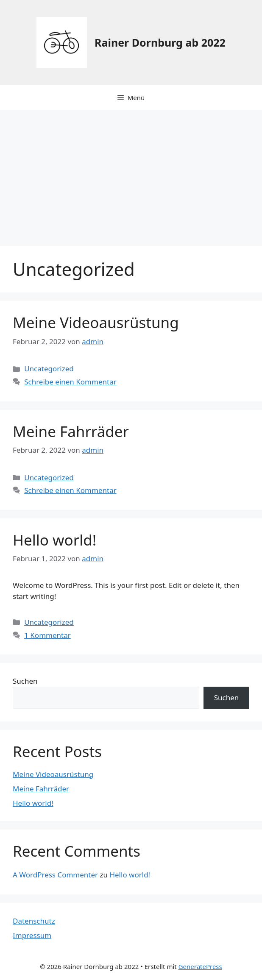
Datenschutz (34, 921)
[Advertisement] (131, 174)
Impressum (32, 935)
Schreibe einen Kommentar (70, 382)
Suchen (25, 681)
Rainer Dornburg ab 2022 (160, 42)
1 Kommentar (47, 635)
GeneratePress (200, 966)
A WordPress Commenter (55, 875)
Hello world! (54, 540)
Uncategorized (49, 369)
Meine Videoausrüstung (96, 322)
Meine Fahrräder (71, 431)
